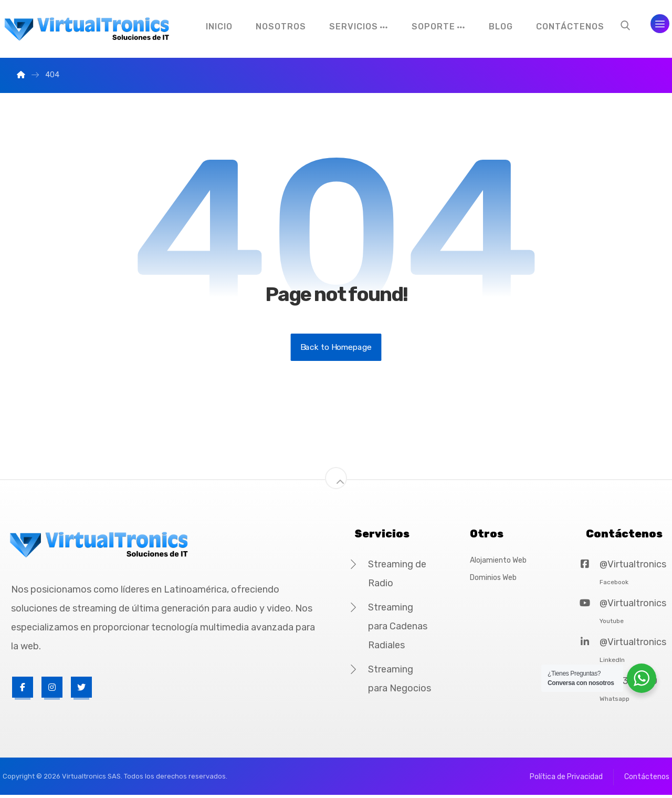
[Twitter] (81, 689)
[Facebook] (23, 689)
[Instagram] (52, 689)
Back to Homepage (336, 349)
